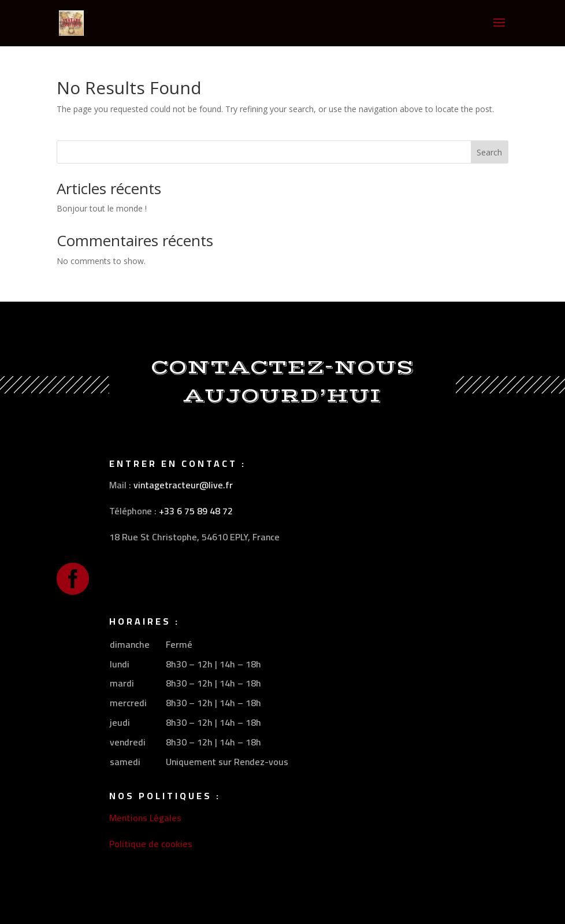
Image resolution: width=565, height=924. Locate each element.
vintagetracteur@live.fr (183, 485)
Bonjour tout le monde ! (102, 208)
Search (489, 152)
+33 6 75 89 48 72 (196, 511)
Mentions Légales (145, 818)
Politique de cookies (151, 844)
